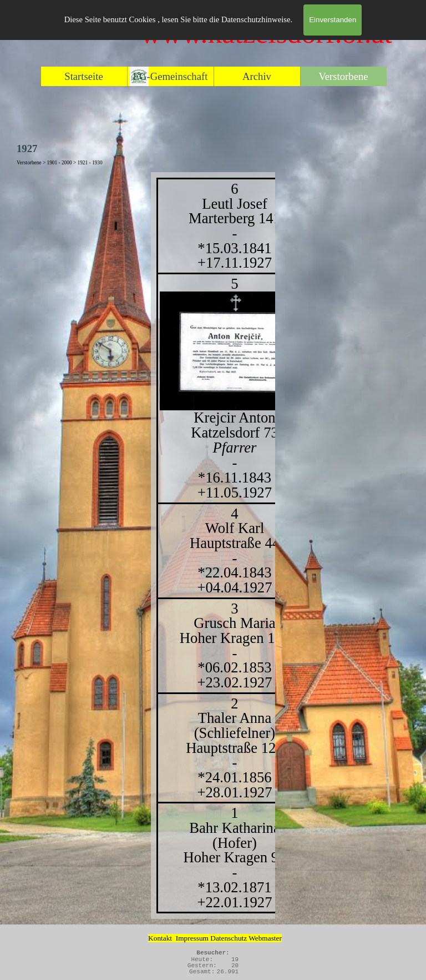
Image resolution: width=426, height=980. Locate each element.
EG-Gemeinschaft (171, 76)
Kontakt (160, 938)
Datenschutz (229, 938)
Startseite (83, 76)
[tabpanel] (213, 546)
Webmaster (265, 938)
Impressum (192, 938)
